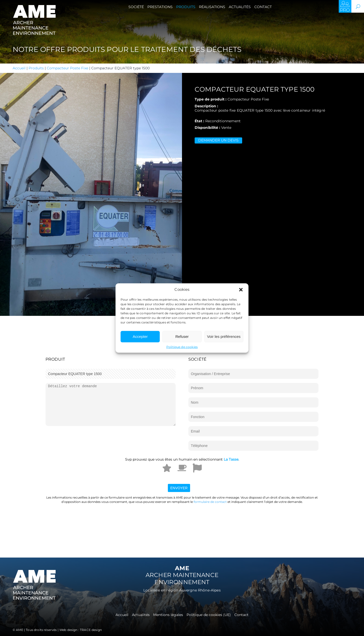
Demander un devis (218, 140)
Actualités (240, 7)
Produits (186, 7)
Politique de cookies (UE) (209, 615)
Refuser (182, 336)
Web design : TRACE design (81, 630)
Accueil (19, 68)
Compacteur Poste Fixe (67, 68)
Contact (263, 7)
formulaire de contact (210, 502)
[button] (241, 290)
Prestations (160, 7)
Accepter (140, 336)
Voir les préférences (224, 336)
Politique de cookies (182, 347)
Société (136, 7)
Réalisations (212, 7)
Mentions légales (168, 615)
